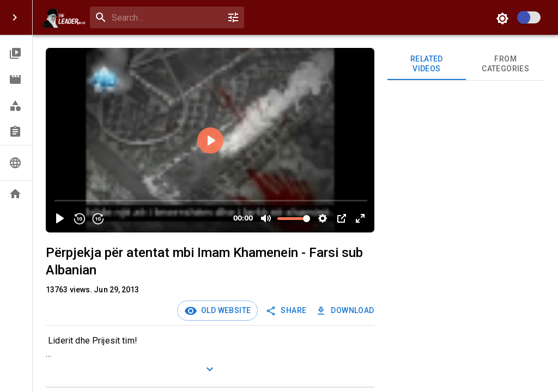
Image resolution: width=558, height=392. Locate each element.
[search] (165, 18)
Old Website (224, 310)
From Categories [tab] (505, 64)
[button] (16, 53)
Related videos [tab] (427, 64)
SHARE (287, 311)
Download (346, 311)
